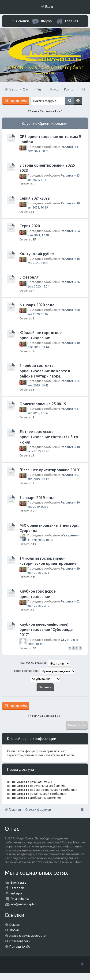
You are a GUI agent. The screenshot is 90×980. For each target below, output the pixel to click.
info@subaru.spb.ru (24, 904)
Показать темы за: (45, 663)
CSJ (64, 640)
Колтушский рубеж (37, 254)
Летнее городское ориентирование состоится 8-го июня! (49, 437)
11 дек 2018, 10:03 (40, 540)
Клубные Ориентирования (45, 123)
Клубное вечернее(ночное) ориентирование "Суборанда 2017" (46, 630)
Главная (72, 21)
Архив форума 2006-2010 (27, 936)
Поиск (70, 101)
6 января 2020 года (37, 305)
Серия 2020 (30, 226)
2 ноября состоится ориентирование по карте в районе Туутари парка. (45, 371)
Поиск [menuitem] (83, 89)
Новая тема (18, 101)
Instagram (17, 893)
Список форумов (38, 810)
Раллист (67, 147)
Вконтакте (18, 882)
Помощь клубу (20, 946)
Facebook (17, 888)
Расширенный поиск (78, 101)
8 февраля (29, 277)
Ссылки (23, 21)
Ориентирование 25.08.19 (43, 404)
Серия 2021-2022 (35, 198)
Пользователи (20, 941)
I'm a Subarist (20, 899)
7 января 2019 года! (37, 498)
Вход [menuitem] (49, 6)
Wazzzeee (69, 535)
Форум (14, 930)
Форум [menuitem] (47, 21)
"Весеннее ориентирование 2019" (50, 470)
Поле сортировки (45, 671)
